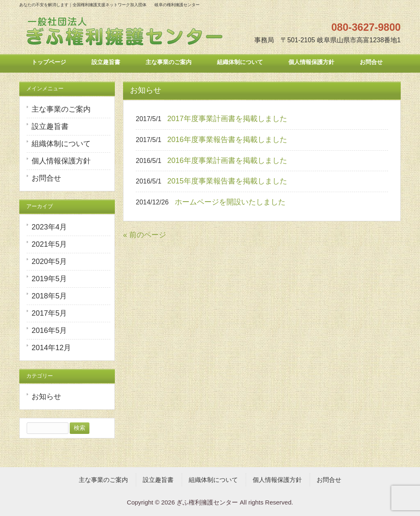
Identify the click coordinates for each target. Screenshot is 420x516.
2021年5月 (49, 244)
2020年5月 (49, 261)
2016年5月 (49, 330)
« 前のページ (145, 235)
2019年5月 (49, 279)
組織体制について (61, 144)
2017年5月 (49, 313)
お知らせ (46, 397)
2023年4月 (49, 227)
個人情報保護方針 (61, 161)
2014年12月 (51, 348)
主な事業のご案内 (61, 109)
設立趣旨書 (50, 126)
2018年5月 (49, 296)
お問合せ (46, 178)
